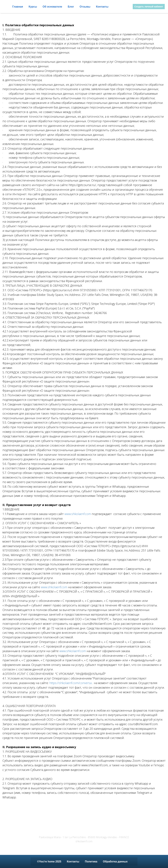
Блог (71, 7)
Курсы (33, 7)
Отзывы (85, 7)
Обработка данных (115, 862)
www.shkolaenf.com (78, 514)
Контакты (102, 7)
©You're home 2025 (49, 862)
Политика (91, 862)
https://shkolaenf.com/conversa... (71, 683)
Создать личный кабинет (149, 7)
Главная (18, 7)
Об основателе (53, 7)
